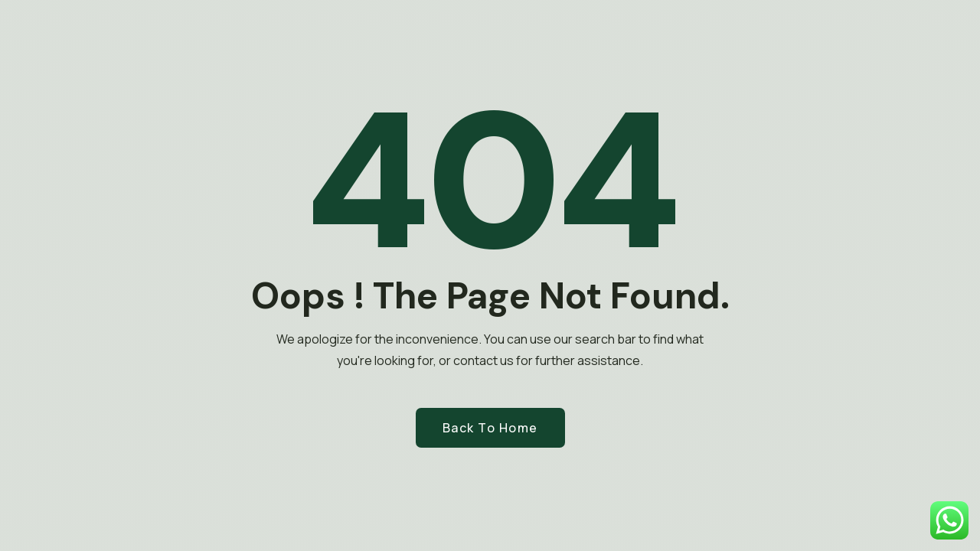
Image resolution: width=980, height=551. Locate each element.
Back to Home (490, 428)
